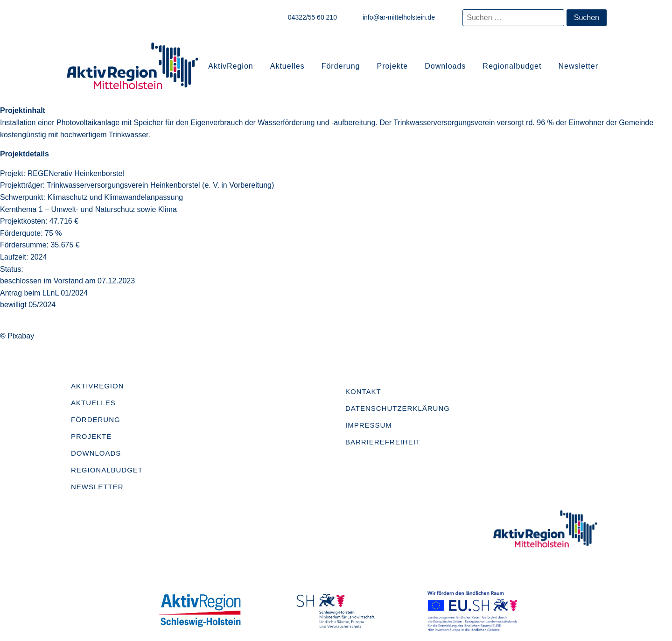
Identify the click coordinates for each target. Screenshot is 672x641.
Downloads (445, 66)
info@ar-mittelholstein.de (399, 17)
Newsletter (578, 66)
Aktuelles (287, 66)
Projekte (392, 66)
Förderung (341, 66)
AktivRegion (231, 66)
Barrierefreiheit (383, 442)
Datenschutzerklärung (398, 408)
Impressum (369, 425)
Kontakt (363, 391)
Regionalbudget (512, 66)
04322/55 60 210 (312, 17)
